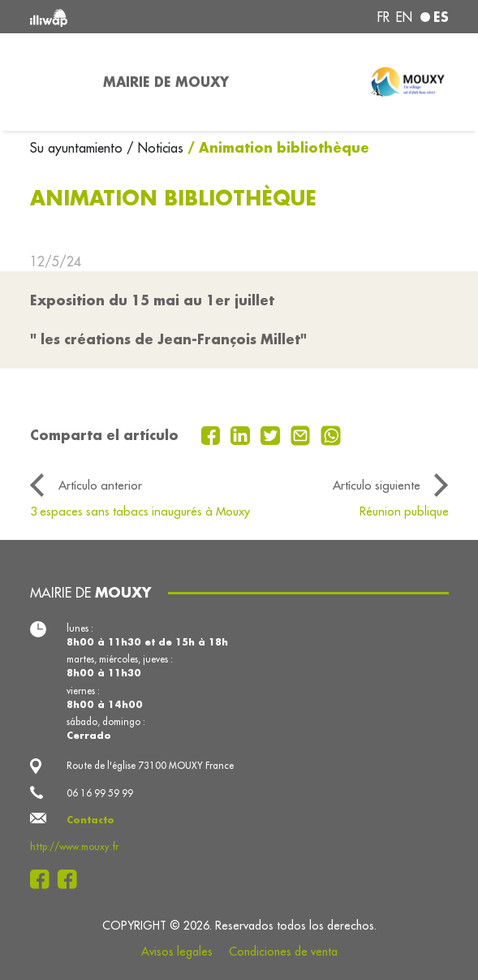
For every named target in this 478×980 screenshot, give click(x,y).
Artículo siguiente (377, 485)
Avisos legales (177, 952)
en (404, 17)
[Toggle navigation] (57, 82)
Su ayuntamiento (78, 148)
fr (383, 17)
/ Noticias (155, 148)
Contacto (90, 820)
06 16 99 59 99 (100, 793)
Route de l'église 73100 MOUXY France (150, 765)
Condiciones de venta (283, 952)
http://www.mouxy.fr (74, 846)
